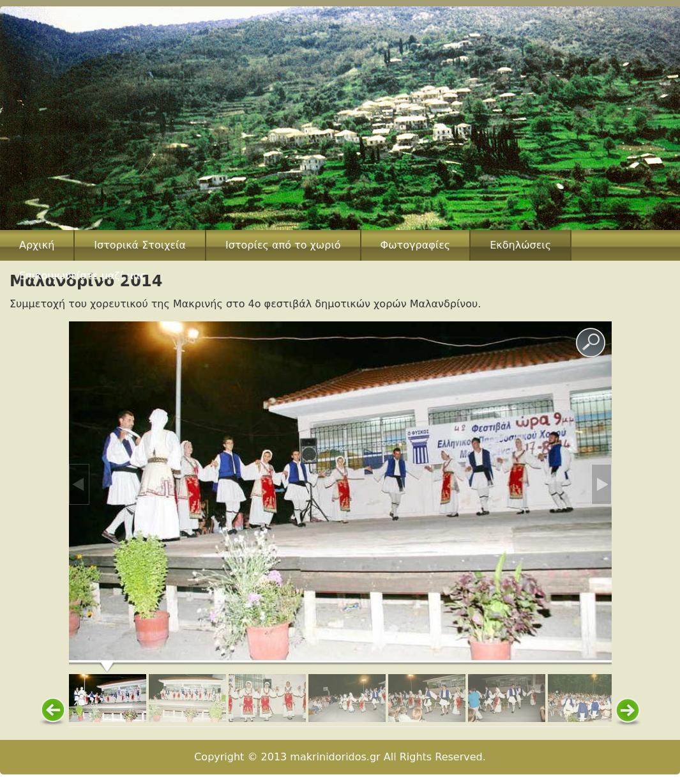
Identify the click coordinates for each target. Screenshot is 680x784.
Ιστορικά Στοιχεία (140, 245)
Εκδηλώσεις (520, 245)
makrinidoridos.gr (335, 757)
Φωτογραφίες (416, 245)
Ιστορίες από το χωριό (283, 245)
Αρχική (37, 245)
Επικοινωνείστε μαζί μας (83, 276)
